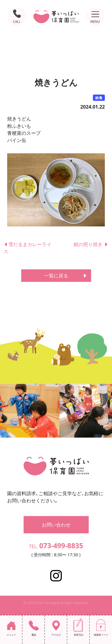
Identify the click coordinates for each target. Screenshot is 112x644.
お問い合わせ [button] (56, 525)
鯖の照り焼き (91, 244)
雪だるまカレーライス (27, 248)
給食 (99, 98)
